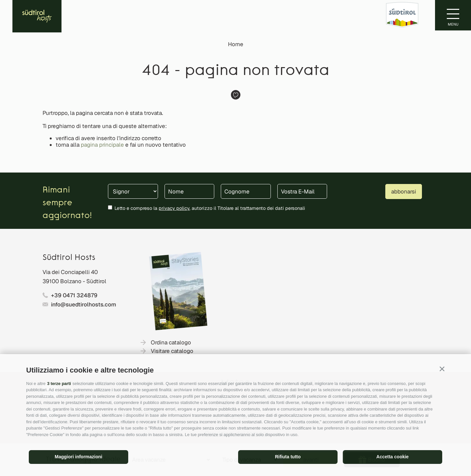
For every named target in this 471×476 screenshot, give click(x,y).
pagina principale (102, 145)
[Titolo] (133, 191)
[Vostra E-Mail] (302, 191)
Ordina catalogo (171, 342)
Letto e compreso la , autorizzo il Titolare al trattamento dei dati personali (210, 208)
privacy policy (174, 208)
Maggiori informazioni (78, 457)
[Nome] (190, 191)
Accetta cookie (393, 457)
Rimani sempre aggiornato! (67, 203)
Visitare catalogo (172, 351)
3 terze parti (59, 384)
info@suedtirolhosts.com (84, 304)
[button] (442, 369)
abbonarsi (404, 192)
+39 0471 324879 (74, 295)
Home (236, 44)
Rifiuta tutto (288, 457)
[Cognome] (246, 191)
